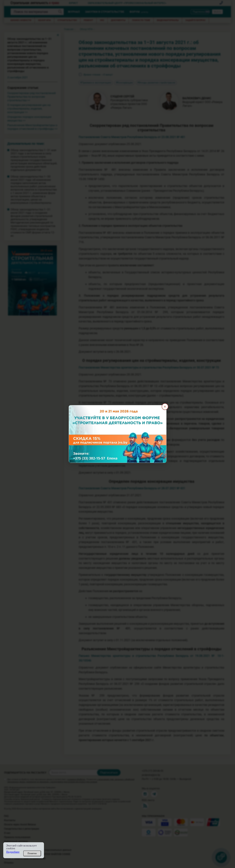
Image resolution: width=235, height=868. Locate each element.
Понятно (32, 853)
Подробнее (13, 852)
